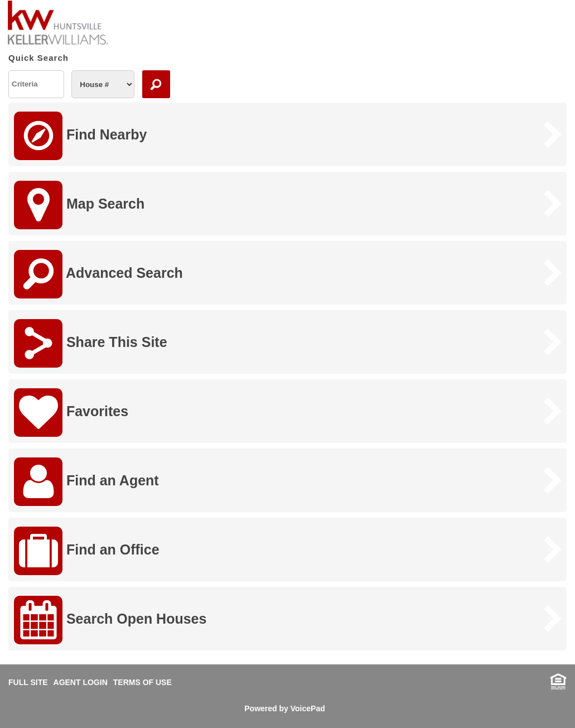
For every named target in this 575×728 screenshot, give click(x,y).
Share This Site (91, 343)
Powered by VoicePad (284, 708)
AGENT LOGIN (81, 682)
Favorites (71, 413)
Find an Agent (86, 482)
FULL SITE (28, 682)
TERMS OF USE (142, 682)
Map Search (79, 205)
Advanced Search (98, 274)
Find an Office (87, 551)
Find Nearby (80, 136)
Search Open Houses (110, 620)
